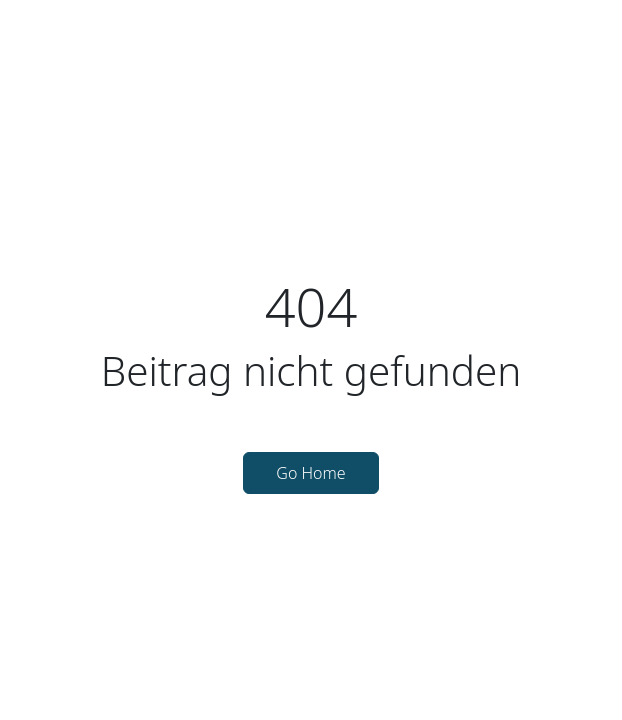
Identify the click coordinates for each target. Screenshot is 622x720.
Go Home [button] (310, 473)
